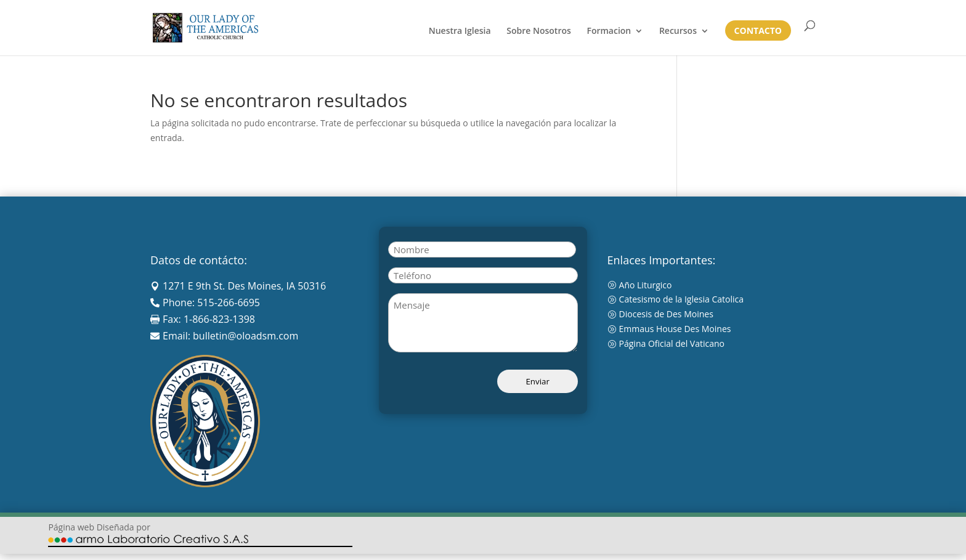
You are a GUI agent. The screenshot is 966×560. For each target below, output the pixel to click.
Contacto (758, 31)
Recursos (678, 31)
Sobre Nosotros (539, 31)
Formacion (609, 31)
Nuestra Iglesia (460, 31)
